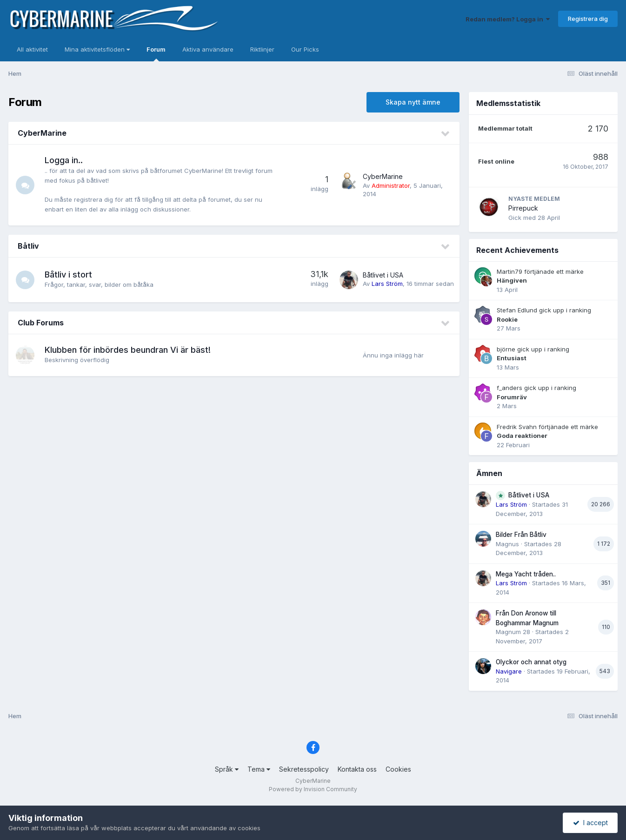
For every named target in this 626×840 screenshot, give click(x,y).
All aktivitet (32, 49)
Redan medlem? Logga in (508, 19)
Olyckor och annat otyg (531, 662)
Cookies (398, 769)
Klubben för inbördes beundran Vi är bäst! (128, 350)
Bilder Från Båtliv (521, 535)
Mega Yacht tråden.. (526, 574)
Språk (227, 769)
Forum (156, 53)
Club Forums (41, 323)
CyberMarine (42, 133)
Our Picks (305, 49)
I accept (590, 823)
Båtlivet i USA (383, 275)
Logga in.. (64, 160)
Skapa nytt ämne (413, 102)
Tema (259, 769)
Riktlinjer (262, 49)
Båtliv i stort (68, 274)
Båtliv (28, 246)
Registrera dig (588, 19)
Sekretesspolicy (304, 769)
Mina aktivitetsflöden (97, 49)
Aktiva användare (208, 49)
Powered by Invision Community (313, 789)
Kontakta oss (357, 769)
